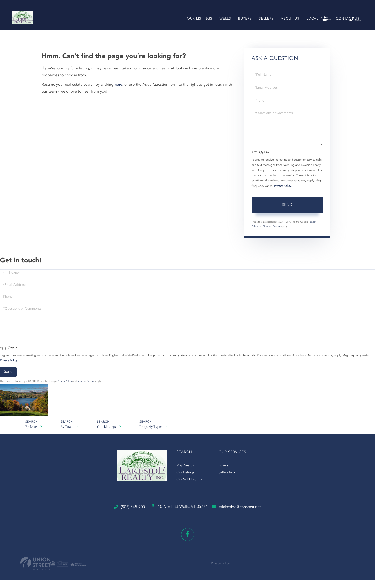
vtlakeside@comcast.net (257, 519)
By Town (68, 439)
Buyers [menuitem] (243, 27)
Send (287, 214)
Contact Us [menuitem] (346, 27)
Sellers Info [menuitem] (227, 492)
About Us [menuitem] (288, 27)
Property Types (154, 439)
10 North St (178, 520)
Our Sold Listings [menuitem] (184, 499)
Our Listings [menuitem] (198, 27)
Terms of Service (272, 236)
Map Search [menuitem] (180, 486)
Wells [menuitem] (223, 27)
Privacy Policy (282, 195)
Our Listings (109, 439)
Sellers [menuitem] (264, 27)
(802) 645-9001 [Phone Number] (344, 19)
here (118, 94)
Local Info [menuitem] (316, 27)
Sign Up (315, 19)
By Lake (31, 439)
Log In (294, 19)
